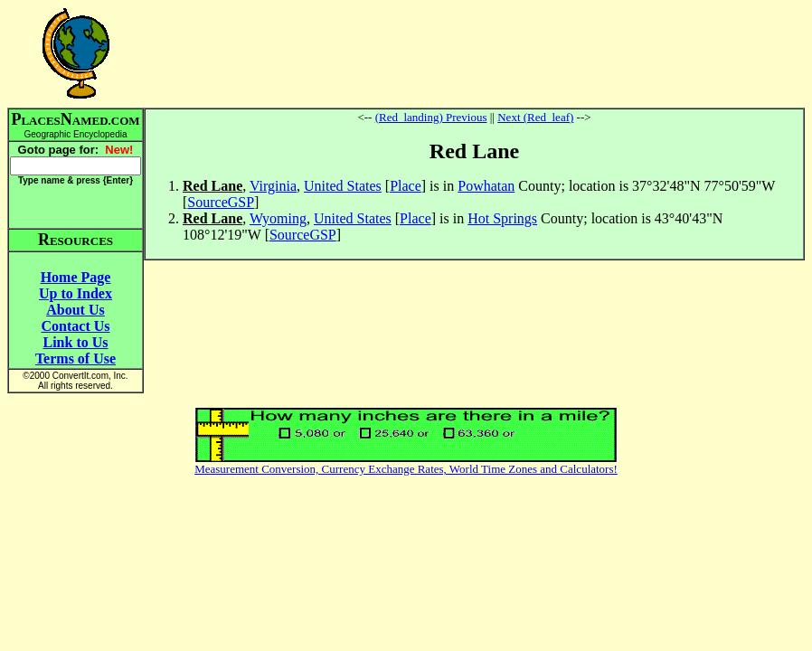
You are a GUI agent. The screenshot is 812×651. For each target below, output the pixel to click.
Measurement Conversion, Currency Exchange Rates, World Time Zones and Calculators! (406, 469)
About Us (75, 310)
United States (343, 186)
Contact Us (76, 326)
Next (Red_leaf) (535, 117)
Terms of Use (76, 359)
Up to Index (76, 293)
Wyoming (278, 218)
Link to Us (75, 342)
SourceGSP (221, 202)
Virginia (273, 186)
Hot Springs (502, 218)
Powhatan (486, 186)
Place (406, 186)
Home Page (76, 277)
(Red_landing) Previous (431, 117)
